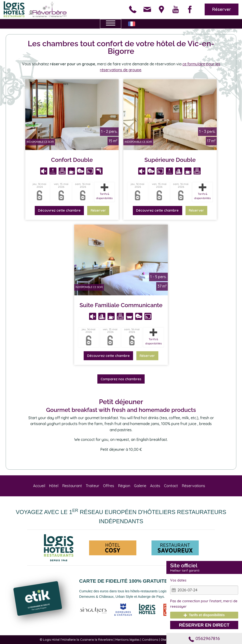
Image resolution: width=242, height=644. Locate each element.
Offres (109, 486)
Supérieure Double (170, 160)
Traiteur (93, 486)
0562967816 (204, 638)
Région (124, 486)
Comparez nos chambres (121, 379)
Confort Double (72, 160)
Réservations (193, 486)
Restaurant (72, 486)
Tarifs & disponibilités (104, 192)
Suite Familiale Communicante (121, 305)
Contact (171, 486)
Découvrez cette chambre (59, 210)
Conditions (150, 640)
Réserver (222, 9)
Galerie (140, 486)
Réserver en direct (204, 625)
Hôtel (54, 486)
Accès (155, 486)
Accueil (39, 486)
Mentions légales (127, 640)
